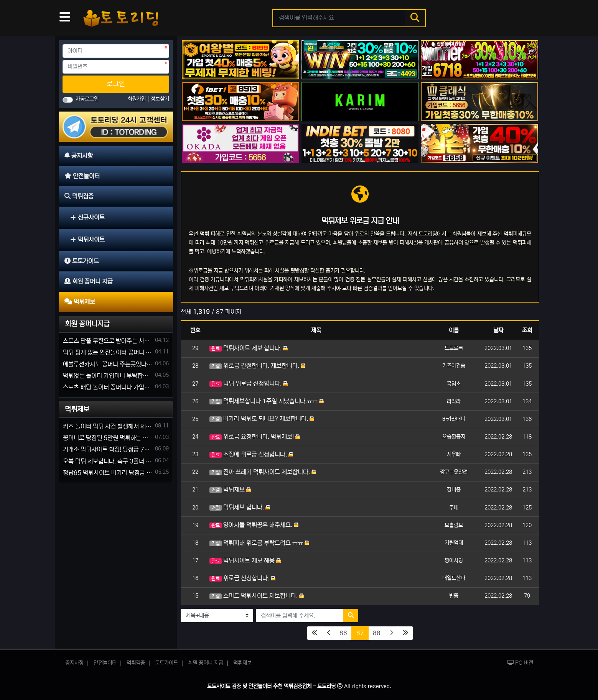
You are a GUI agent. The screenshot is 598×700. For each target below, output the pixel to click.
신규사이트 (87, 217)
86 (343, 633)
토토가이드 (166, 663)
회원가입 (137, 99)
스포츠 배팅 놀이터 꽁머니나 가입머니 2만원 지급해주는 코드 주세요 (108, 387)
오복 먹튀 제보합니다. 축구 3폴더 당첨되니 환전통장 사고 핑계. (108, 461)
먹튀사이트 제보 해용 (245, 560)
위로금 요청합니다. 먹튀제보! (255, 437)
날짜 (498, 330)
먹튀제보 (230, 490)
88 (377, 633)
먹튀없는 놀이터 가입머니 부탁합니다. (108, 376)
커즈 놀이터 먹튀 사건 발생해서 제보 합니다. (108, 426)
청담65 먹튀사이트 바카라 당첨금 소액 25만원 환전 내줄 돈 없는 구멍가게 (108, 473)
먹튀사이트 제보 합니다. (249, 348)
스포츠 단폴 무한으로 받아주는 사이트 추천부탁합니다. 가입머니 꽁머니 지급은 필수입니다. (108, 341)
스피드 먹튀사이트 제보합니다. (257, 596)
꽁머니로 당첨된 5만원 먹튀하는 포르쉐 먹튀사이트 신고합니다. (108, 438)
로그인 (116, 84)
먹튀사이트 (87, 240)
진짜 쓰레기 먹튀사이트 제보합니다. (263, 472)
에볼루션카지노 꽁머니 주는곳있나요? (108, 364)
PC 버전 (520, 663)
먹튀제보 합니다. (240, 507)
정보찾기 (160, 99)
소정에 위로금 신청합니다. (251, 454)
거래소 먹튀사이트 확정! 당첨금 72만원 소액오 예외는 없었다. (108, 449)
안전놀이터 (105, 663)
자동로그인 (87, 99)
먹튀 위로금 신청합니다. (249, 383)
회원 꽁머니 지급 (206, 663)
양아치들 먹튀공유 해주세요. (254, 525)
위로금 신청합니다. (242, 578)
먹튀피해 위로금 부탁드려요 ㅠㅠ (259, 543)
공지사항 (74, 663)
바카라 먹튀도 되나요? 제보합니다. (262, 419)
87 (362, 633)
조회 (527, 330)
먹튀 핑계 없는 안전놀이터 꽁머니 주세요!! (108, 352)
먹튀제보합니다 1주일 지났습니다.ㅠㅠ (267, 401)
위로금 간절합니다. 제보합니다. (257, 366)
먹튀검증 (136, 663)
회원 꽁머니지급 (87, 324)
